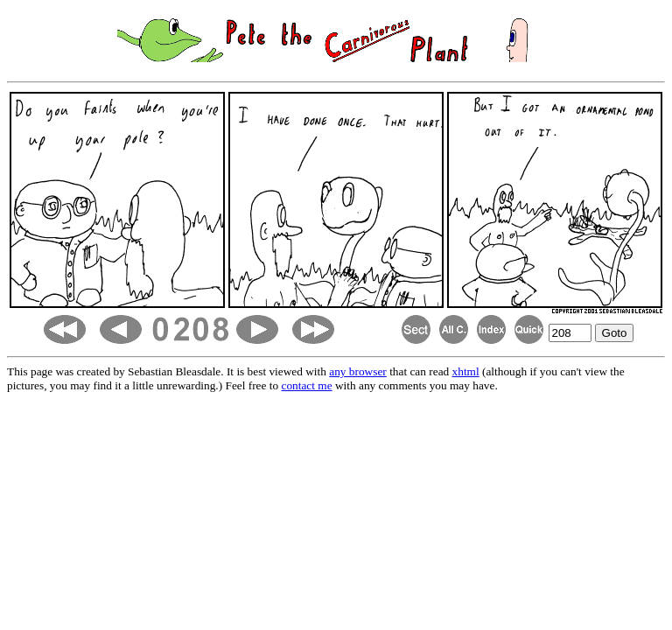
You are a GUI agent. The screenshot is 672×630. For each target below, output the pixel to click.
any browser (358, 371)
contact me (307, 385)
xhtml (466, 371)
